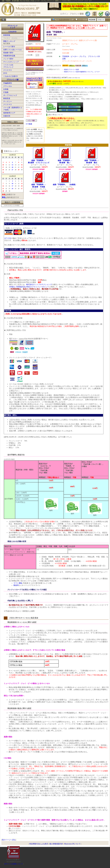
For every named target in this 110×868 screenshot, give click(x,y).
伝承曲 (6, 89)
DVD (5, 73)
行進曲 (6, 92)
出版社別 (7, 116)
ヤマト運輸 (18, 583)
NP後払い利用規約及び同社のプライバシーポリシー (29, 287)
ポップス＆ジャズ (10, 95)
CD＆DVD (12, 32)
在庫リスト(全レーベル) (12, 50)
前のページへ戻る (9, 840)
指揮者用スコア (9, 113)
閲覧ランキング (9, 41)
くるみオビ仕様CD (10, 76)
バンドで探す (8, 59)
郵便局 (16, 585)
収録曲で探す (8, 53)
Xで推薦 (29, 124)
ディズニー (8, 101)
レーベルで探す (9, 47)
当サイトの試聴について (14, 864)
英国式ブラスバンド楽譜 (71, 69)
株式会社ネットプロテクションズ (39, 285)
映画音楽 (7, 98)
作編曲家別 (8, 83)
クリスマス (8, 70)
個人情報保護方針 (56, 844)
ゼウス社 (8, 238)
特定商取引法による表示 (39, 844)
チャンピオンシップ (11, 62)
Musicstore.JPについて (72, 844)
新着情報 (7, 35)
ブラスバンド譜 (12, 80)
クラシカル (8, 86)
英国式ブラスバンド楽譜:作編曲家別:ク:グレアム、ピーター (82, 72)
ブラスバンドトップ (12, 27)
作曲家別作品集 (9, 56)
